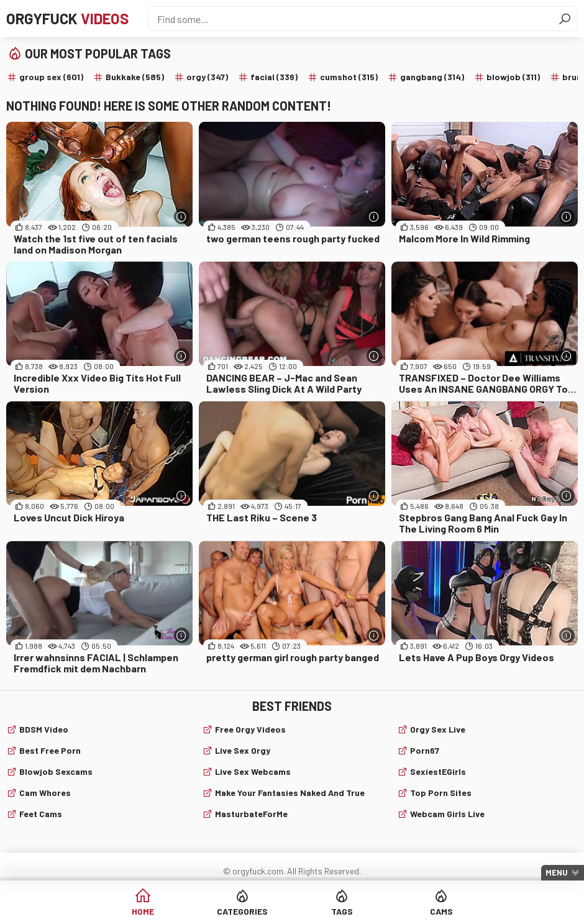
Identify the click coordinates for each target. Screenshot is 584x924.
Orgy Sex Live (438, 729)
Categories (242, 911)
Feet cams (41, 814)
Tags (342, 911)
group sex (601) (51, 77)
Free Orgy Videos (250, 729)
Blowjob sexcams (56, 771)
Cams (441, 911)
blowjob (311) (513, 77)
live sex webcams (253, 771)
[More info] (182, 217)
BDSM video (44, 729)
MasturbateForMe (251, 814)
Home (143, 911)
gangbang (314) (432, 77)
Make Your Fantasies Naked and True (290, 793)
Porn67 (425, 750)
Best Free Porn (50, 750)
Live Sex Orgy (243, 750)
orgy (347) (207, 77)
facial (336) (274, 77)
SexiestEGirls (438, 771)
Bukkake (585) (135, 77)
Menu (557, 872)
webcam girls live (447, 814)
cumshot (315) (349, 77)
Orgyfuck (67, 18)
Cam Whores (45, 793)
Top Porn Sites (441, 793)
